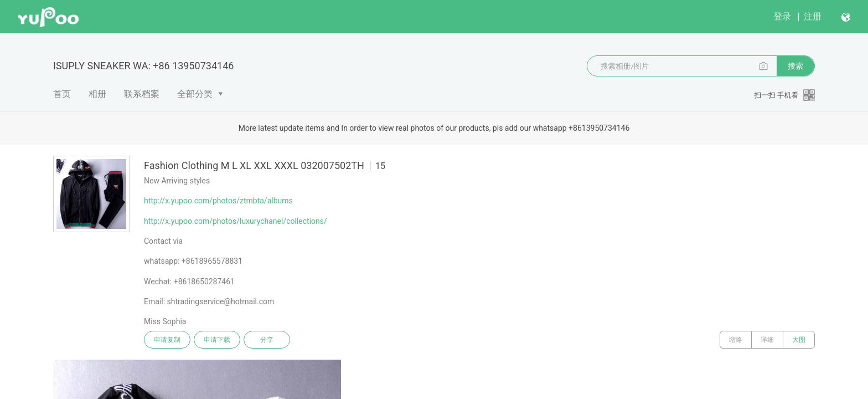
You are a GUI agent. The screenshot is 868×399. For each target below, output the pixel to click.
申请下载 (217, 340)
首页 (62, 94)
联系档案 (142, 94)
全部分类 (195, 94)
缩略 (736, 340)
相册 (97, 94)
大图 (799, 340)
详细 (767, 340)
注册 (813, 16)
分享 (267, 340)
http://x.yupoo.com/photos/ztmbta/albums (218, 201)
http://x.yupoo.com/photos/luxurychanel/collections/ (236, 221)
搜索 (795, 66)
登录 (782, 16)
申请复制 (167, 340)
